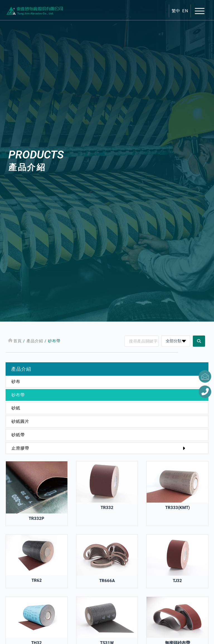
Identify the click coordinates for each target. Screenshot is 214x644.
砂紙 (16, 408)
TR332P (37, 518)
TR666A (107, 581)
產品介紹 (35, 341)
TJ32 (177, 581)
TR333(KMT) (177, 508)
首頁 (18, 341)
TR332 (107, 508)
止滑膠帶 (99, 448)
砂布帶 (18, 395)
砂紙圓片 (20, 421)
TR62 (37, 580)
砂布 (16, 382)
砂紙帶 (18, 435)
